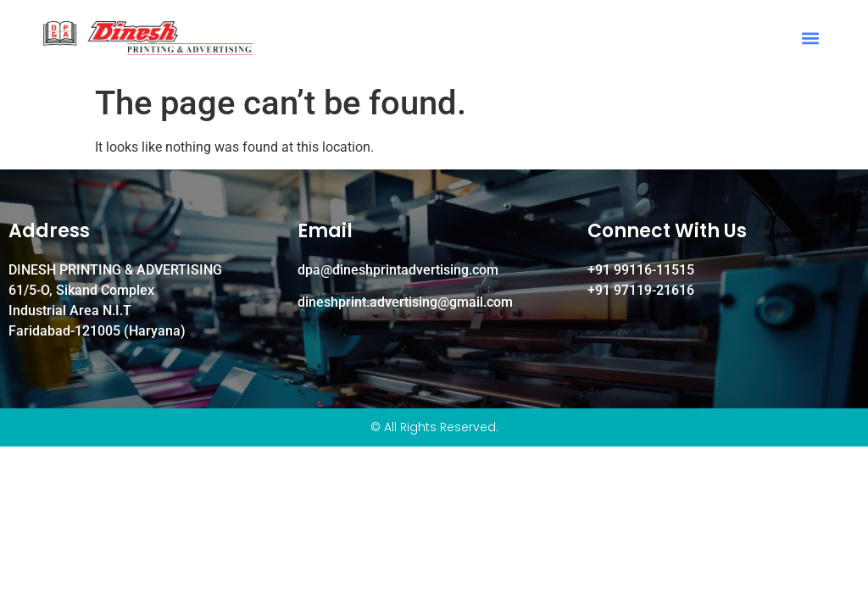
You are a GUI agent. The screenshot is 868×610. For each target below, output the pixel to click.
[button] (811, 39)
